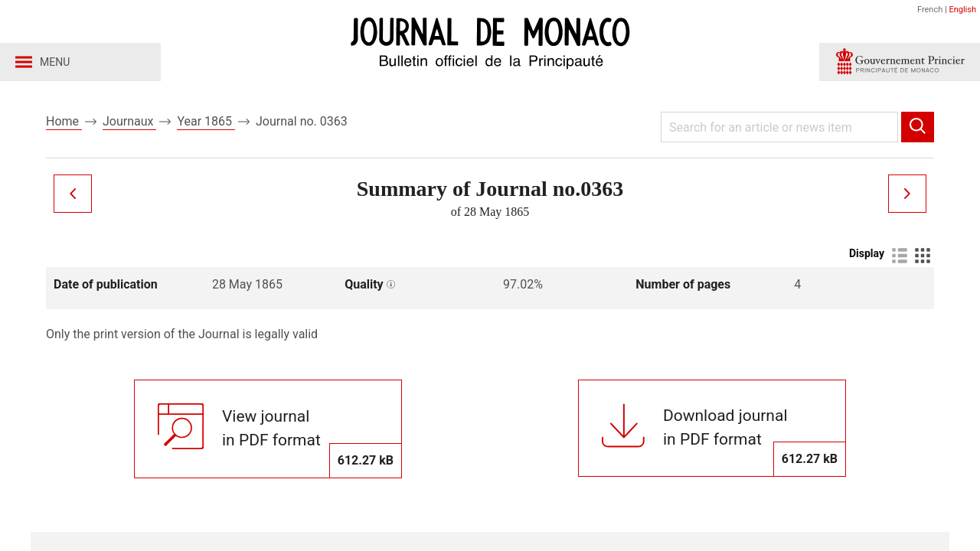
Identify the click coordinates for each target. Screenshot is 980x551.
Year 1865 (206, 121)
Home (64, 121)
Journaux (129, 121)
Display (867, 253)
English (962, 10)
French (930, 10)
